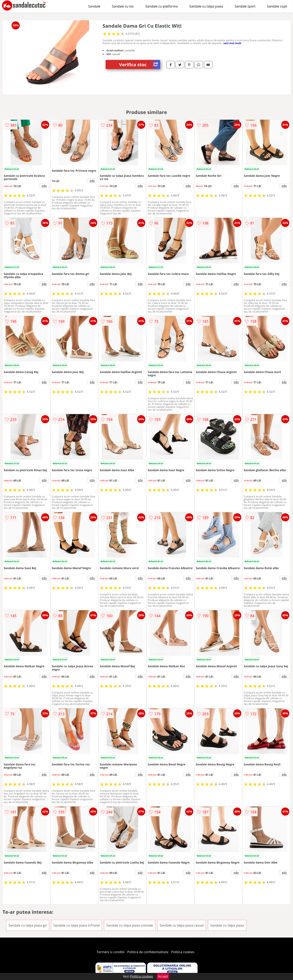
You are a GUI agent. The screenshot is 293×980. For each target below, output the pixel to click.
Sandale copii (277, 6)
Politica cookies (183, 952)
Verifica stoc (140, 65)
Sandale (94, 6)
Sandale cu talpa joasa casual (182, 925)
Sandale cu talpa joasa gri (28, 925)
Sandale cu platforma (162, 6)
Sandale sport (245, 6)
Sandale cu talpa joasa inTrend (76, 925)
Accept (163, 976)
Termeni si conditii (111, 952)
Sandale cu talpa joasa (206, 6)
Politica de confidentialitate (148, 952)
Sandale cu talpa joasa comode (130, 925)
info (44, 186)
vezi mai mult (232, 43)
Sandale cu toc (123, 6)
